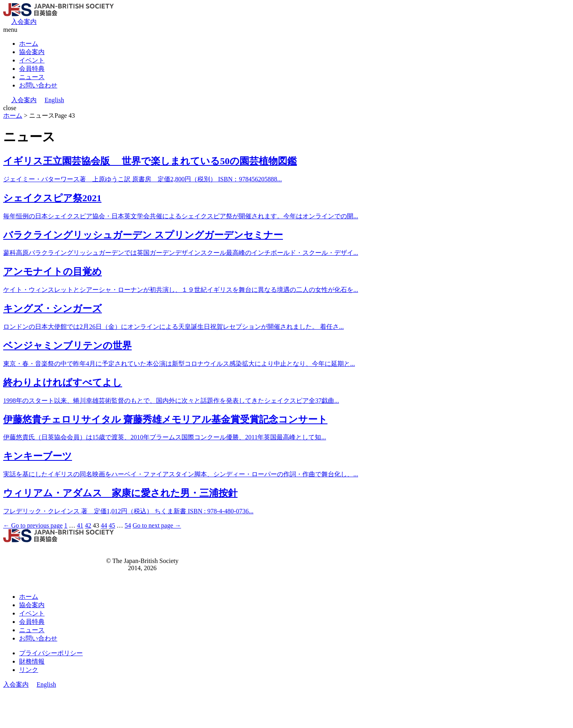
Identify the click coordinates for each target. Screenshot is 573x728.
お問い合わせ (38, 85)
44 (104, 525)
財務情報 (32, 661)
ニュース (32, 77)
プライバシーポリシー (51, 653)
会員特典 (32, 69)
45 (112, 525)
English (54, 100)
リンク (29, 670)
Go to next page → (157, 525)
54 (128, 525)
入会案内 (24, 22)
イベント (32, 60)
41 (80, 525)
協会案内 (32, 52)
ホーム (29, 44)
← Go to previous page (33, 525)
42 (88, 525)
